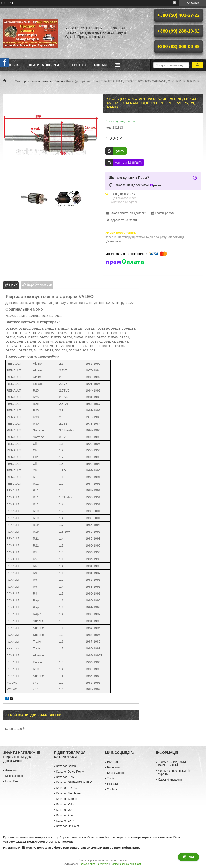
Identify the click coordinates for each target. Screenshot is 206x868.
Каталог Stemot (67, 799)
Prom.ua (123, 860)
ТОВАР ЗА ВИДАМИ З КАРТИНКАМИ (173, 764)
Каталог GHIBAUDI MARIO (74, 782)
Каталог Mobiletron (69, 793)
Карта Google (116, 773)
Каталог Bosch (66, 766)
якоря (36, 303)
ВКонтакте (114, 762)
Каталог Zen (65, 815)
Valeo (59, 81)
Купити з (128, 163)
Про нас (79, 65)
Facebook (114, 767)
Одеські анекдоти (170, 780)
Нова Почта (13, 781)
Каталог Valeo (66, 804)
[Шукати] (198, 65)
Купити (120, 151)
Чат (189, 857)
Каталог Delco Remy (70, 772)
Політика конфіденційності (126, 864)
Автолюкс (12, 770)
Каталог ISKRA (67, 788)
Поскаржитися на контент (94, 864)
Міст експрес (14, 776)
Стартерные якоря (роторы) (34, 81)
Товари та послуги (43, 65)
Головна (11, 65)
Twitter (112, 778)
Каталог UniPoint (68, 826)
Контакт (101, 65)
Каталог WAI (65, 810)
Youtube (113, 789)
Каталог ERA (65, 777)
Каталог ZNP (65, 821)
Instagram (114, 784)
